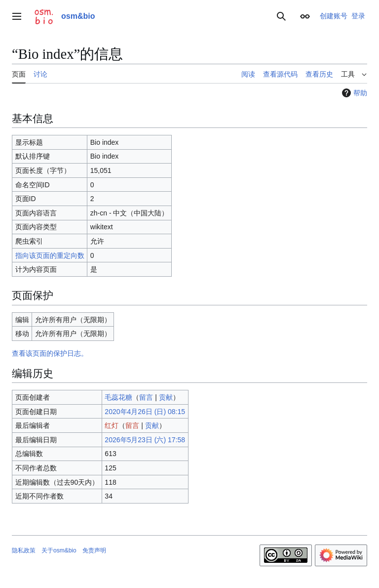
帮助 (353, 93)
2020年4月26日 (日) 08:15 (145, 412)
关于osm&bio (59, 550)
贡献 (166, 397)
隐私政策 (24, 550)
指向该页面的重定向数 (50, 255)
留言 (146, 397)
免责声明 (94, 550)
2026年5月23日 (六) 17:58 (145, 440)
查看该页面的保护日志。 (50, 353)
